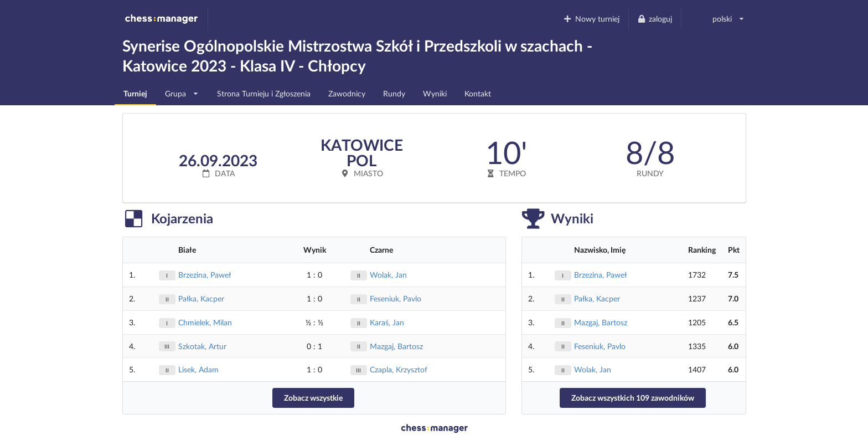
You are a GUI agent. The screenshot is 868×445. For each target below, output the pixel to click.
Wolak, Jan (388, 275)
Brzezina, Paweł (205, 275)
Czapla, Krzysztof (399, 369)
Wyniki (435, 93)
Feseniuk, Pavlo (396, 298)
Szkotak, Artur (202, 346)
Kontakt (478, 93)
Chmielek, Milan (205, 322)
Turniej (135, 93)
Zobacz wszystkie (313, 398)
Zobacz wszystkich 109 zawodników (633, 398)
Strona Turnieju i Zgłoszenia (264, 93)
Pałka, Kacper (201, 298)
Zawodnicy (347, 93)
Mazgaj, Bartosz (396, 346)
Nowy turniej (591, 19)
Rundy (394, 93)
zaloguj (655, 19)
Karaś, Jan (387, 322)
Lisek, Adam (198, 369)
